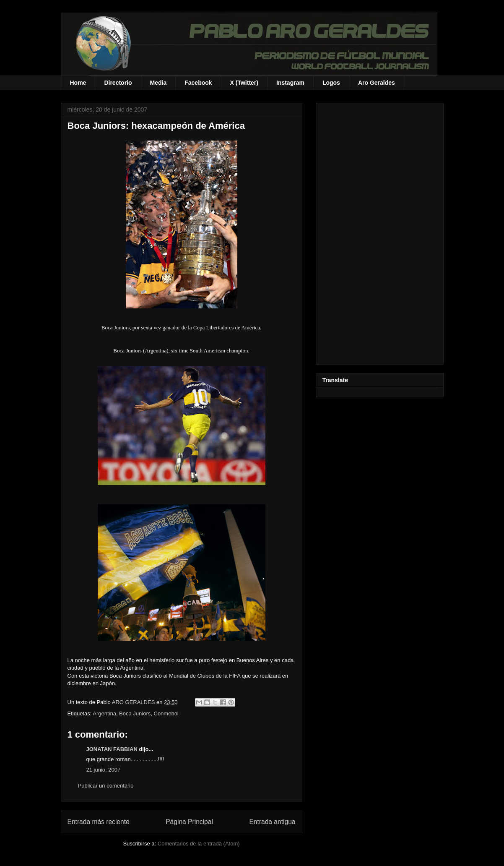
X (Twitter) (244, 83)
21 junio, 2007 (104, 770)
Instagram (290, 83)
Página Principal (189, 822)
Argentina (104, 713)
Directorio (118, 83)
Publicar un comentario (106, 786)
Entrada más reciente (99, 822)
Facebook (198, 83)
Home (78, 83)
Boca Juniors (135, 713)
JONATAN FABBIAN (112, 749)
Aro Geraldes (377, 83)
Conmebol (166, 713)
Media (158, 83)
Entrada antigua (272, 822)
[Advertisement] (380, 232)
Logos (331, 83)
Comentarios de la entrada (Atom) (199, 844)
